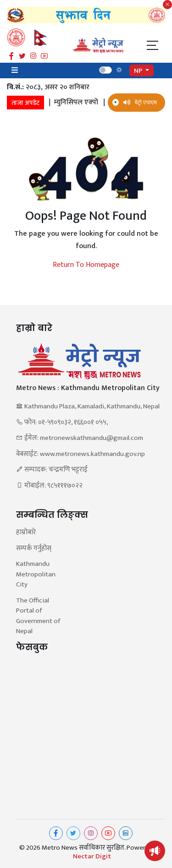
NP (139, 71)
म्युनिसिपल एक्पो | (87, 103)
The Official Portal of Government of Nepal (38, 616)
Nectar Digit (92, 857)
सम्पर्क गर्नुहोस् (34, 549)
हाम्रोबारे (26, 533)
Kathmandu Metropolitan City (36, 575)
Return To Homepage (86, 265)
